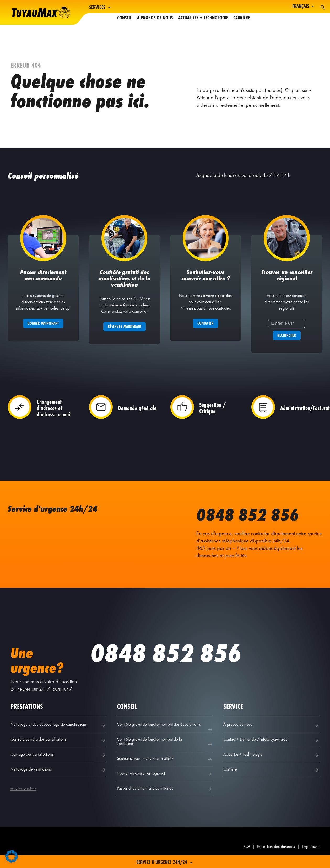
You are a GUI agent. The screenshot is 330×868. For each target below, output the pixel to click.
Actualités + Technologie (203, 7)
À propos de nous (155, 7)
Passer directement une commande (165, 795)
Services (101, 8)
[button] (12, 856)
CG (247, 853)
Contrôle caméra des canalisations (58, 746)
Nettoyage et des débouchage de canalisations (58, 731)
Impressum (311, 853)
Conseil (125, 7)
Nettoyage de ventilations (58, 776)
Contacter (205, 330)
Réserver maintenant (125, 333)
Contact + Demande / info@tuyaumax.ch (271, 746)
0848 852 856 (253, 520)
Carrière (242, 7)
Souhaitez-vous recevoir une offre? (165, 766)
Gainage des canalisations (58, 761)
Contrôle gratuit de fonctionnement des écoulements (165, 733)
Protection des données (276, 853)
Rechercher (287, 342)
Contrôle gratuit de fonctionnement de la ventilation (165, 748)
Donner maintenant (43, 330)
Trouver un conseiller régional (165, 780)
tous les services (23, 795)
